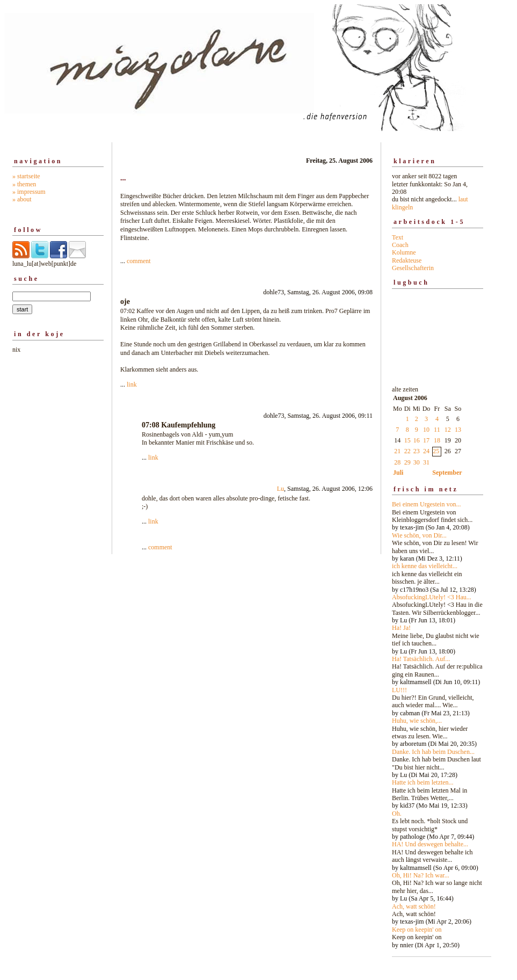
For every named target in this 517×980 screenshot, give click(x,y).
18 (437, 440)
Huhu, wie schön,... (417, 721)
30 (417, 462)
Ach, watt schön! (414, 906)
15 (407, 440)
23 (417, 451)
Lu (281, 489)
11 (437, 430)
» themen (24, 184)
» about (22, 199)
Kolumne (404, 252)
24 (426, 451)
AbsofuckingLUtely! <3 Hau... (432, 597)
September (447, 473)
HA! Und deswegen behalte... (430, 844)
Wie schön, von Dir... (419, 535)
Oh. (397, 814)
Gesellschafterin (413, 268)
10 (426, 430)
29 (407, 462)
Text (398, 237)
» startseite (26, 176)
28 (397, 462)
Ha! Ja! (401, 628)
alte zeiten (438, 664)
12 (448, 430)
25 (436, 451)
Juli (398, 473)
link (132, 384)
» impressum (29, 192)
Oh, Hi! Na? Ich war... (421, 875)
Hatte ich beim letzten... (423, 782)
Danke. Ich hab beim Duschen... (433, 752)
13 (458, 430)
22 (407, 451)
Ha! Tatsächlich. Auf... (421, 659)
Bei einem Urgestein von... (426, 504)
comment (139, 261)
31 (426, 462)
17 (426, 440)
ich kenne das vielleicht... (425, 566)
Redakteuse (407, 260)
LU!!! (399, 690)
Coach (400, 245)
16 (417, 440)
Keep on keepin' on (417, 930)
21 (397, 451)
